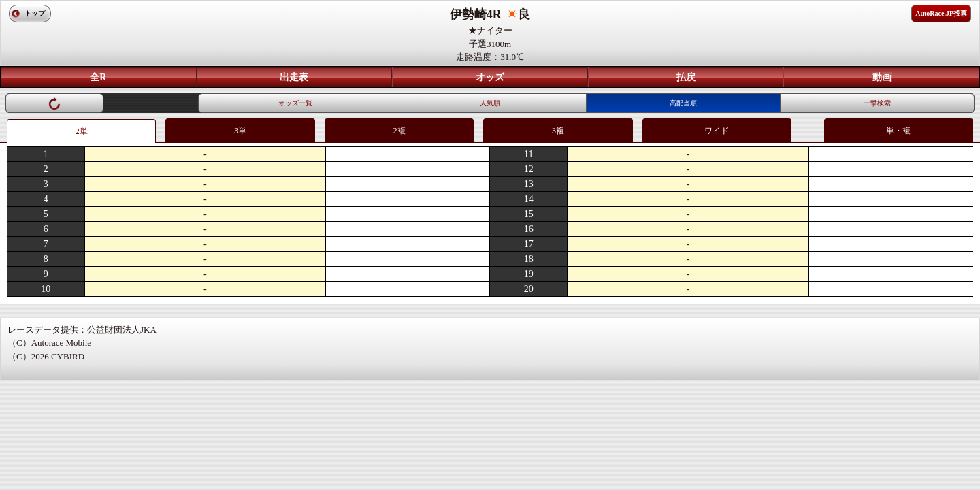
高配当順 (683, 103)
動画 (882, 77)
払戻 (686, 77)
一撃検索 (877, 103)
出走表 (294, 77)
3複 (558, 131)
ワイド (717, 131)
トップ (35, 13)
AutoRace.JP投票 (941, 13)
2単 (82, 131)
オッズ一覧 (295, 103)
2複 (399, 131)
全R (98, 77)
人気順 (490, 103)
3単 (240, 131)
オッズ (490, 77)
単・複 (898, 131)
